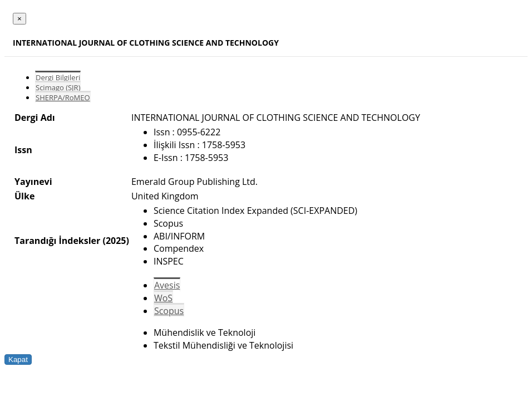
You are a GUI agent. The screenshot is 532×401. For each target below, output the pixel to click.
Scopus (169, 311)
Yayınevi (33, 182)
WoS (163, 298)
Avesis (167, 285)
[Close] (19, 19)
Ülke (24, 196)
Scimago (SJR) (58, 87)
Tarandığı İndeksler (57, 241)
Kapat (18, 360)
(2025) (115, 241)
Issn (23, 150)
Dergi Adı (35, 118)
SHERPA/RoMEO (63, 97)
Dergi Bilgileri (58, 77)
